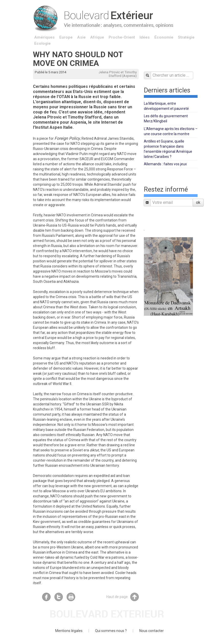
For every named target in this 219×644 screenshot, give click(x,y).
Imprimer (71, 597)
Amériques (44, 37)
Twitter (59, 597)
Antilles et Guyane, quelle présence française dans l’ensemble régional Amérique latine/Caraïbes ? (168, 149)
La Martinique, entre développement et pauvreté (166, 106)
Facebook (46, 597)
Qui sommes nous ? (111, 631)
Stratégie (186, 37)
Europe (66, 37)
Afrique (97, 37)
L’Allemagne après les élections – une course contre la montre (171, 131)
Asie (81, 37)
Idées (145, 37)
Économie (164, 37)
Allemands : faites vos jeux (165, 164)
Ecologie (42, 43)
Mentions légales (69, 631)
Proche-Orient (122, 37)
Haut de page (123, 597)
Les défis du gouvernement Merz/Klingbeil (166, 119)
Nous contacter (152, 631)
